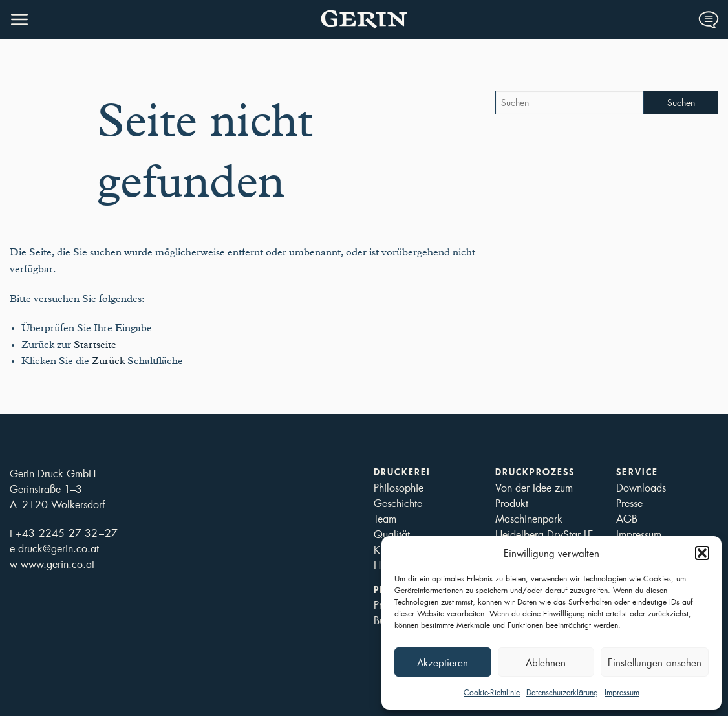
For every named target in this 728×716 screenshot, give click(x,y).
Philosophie (399, 487)
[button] (702, 553)
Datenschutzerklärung (562, 692)
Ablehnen (546, 662)
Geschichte (398, 503)
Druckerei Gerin (364, 19)
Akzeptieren (443, 662)
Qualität (392, 534)
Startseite (95, 345)
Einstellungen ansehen (655, 662)
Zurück (108, 361)
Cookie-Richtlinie (492, 692)
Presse (629, 503)
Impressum (622, 692)
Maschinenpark (529, 518)
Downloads (641, 487)
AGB (627, 518)
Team (385, 518)
